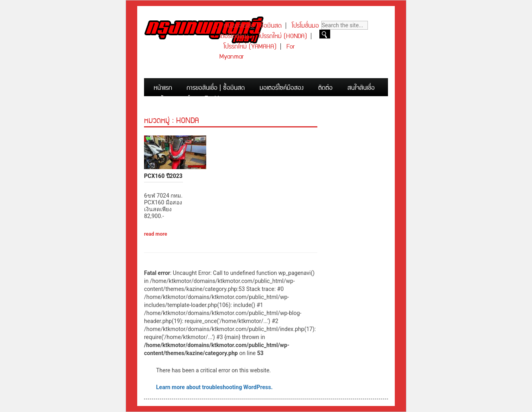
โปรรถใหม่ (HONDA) (283, 36)
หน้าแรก (163, 88)
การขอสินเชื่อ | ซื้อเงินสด (253, 26)
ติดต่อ (325, 88)
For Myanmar (222, 98)
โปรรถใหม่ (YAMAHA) (250, 47)
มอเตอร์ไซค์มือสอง (282, 88)
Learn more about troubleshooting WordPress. (214, 387)
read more (156, 234)
